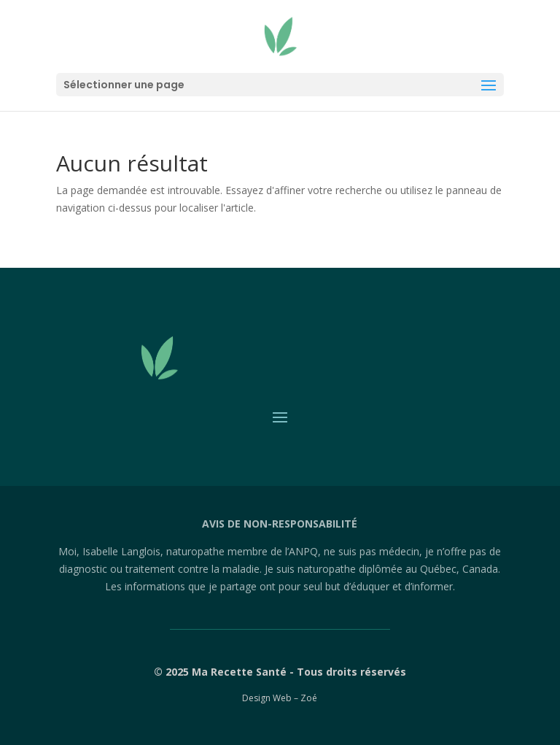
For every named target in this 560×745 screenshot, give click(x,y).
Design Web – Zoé (280, 698)
